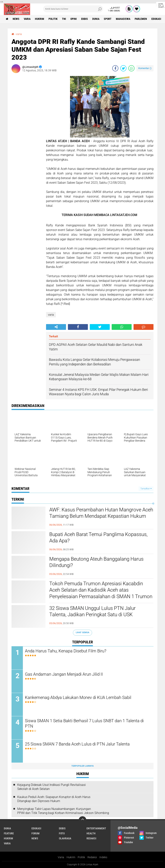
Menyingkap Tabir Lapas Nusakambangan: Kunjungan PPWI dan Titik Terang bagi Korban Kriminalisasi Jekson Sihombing (63, 811)
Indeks (103, 857)
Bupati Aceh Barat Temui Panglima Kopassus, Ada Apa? (98, 538)
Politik (81, 857)
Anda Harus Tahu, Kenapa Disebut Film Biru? (66, 651)
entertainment (96, 828)
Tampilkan (146, 489)
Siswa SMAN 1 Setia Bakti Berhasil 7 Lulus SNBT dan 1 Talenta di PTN (84, 724)
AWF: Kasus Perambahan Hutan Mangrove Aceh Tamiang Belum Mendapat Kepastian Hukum (101, 513)
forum (35, 833)
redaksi (91, 838)
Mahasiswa (123, 19)
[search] (73, 9)
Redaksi (92, 857)
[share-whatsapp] (131, 68)
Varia (61, 857)
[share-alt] (56, 327)
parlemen (141, 19)
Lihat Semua (82, 632)
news (16, 19)
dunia (96, 19)
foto (62, 833)
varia (27, 19)
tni (64, 19)
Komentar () (145, 68)
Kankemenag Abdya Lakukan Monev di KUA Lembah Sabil (78, 697)
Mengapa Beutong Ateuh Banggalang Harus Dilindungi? (96, 562)
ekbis (85, 19)
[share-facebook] (115, 68)
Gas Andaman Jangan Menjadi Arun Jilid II (64, 674)
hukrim (40, 19)
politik (53, 19)
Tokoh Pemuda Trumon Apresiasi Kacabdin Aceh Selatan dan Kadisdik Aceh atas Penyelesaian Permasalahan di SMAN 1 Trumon (101, 590)
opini (74, 19)
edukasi (156, 19)
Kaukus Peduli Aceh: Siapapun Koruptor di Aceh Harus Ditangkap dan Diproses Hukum (54, 799)
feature (9, 833)
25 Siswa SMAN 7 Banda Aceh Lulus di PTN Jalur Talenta (77, 744)
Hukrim (71, 857)
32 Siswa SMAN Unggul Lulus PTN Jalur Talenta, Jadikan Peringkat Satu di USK (92, 611)
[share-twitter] (123, 68)
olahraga (65, 838)
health (91, 833)
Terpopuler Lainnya (82, 766)
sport (108, 19)
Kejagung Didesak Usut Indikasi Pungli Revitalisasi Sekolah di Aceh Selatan (52, 787)
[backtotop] (82, 820)
